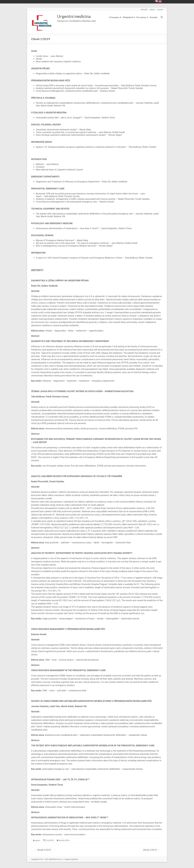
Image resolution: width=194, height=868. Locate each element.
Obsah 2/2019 (151, 850)
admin (38, 840)
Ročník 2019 (64, 840)
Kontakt (160, 9)
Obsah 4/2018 (43, 850)
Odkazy (152, 9)
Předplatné (128, 17)
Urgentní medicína (77, 16)
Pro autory (141, 17)
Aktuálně (144, 9)
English (160, 2)
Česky (156, 2)
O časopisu (114, 17)
